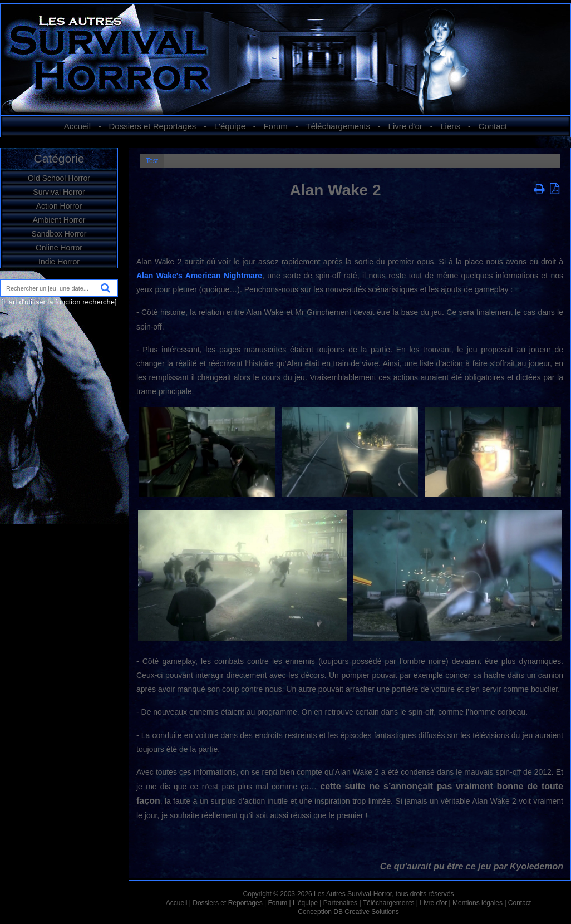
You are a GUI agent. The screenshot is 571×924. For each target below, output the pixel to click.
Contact (493, 126)
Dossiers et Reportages (153, 126)
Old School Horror (59, 178)
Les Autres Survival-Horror (353, 894)
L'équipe (230, 126)
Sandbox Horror (59, 234)
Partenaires (340, 903)
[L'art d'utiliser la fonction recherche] (59, 302)
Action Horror (59, 206)
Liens (450, 126)
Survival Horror (59, 192)
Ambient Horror (59, 220)
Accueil (77, 126)
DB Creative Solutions (366, 912)
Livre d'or (405, 126)
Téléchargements (338, 126)
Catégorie (59, 158)
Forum (275, 126)
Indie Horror (59, 262)
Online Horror (59, 248)
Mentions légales (478, 903)
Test (152, 161)
